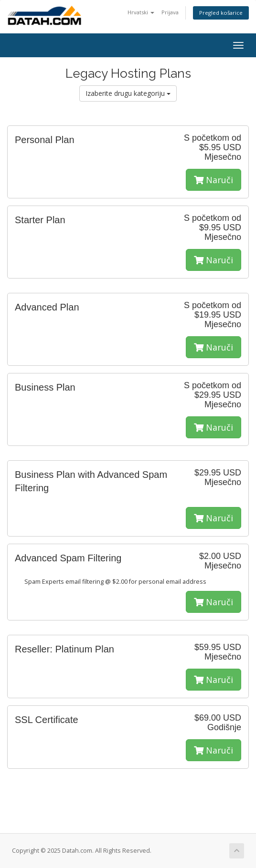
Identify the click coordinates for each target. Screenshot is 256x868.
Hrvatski (141, 12)
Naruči (213, 180)
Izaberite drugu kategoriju (128, 93)
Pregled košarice (221, 13)
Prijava (170, 12)
